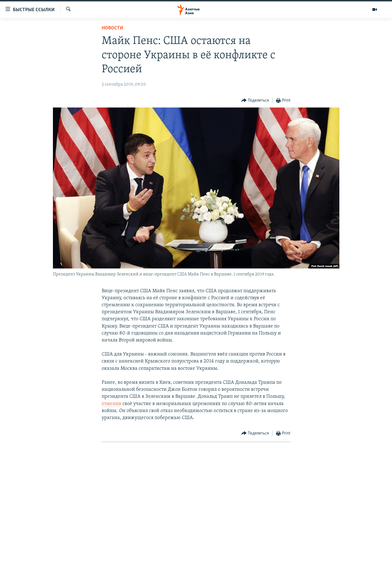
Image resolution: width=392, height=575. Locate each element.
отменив (112, 404)
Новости (112, 28)
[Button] (255, 101)
